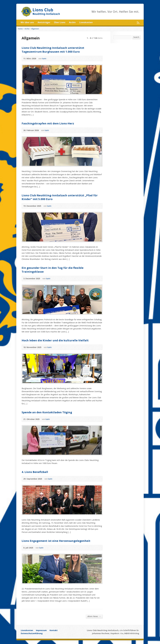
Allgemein (35, 29)
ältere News (94, 616)
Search (136, 37)
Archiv (72, 22)
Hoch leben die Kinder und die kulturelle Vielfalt (55, 340)
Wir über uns (27, 22)
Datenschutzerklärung (32, 633)
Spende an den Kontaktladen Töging (47, 412)
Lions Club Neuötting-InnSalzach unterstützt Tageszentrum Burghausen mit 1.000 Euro (53, 50)
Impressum (41, 630)
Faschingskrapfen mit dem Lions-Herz (48, 123)
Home (20, 29)
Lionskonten (86, 22)
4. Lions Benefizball (35, 472)
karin (44, 59)
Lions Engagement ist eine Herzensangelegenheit (56, 541)
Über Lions (60, 22)
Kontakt (54, 630)
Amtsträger (44, 22)
